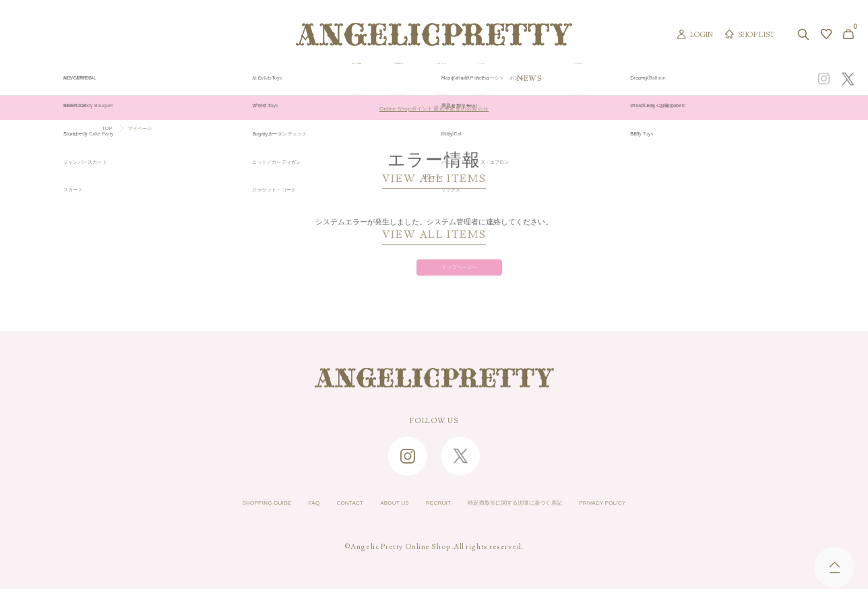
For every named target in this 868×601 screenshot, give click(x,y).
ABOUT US (375, 516)
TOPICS (597, 79)
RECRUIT (432, 516)
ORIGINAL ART (340, 79)
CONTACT (317, 516)
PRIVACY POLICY (661, 516)
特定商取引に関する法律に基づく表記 (538, 516)
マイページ (152, 130)
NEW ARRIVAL (432, 79)
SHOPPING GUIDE (209, 516)
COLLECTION (522, 79)
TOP (110, 130)
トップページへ (434, 275)
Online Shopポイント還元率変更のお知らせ (434, 108)
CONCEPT (722, 79)
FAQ (271, 516)
